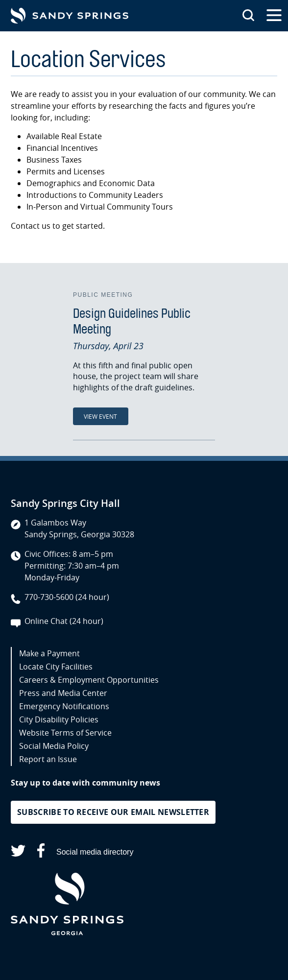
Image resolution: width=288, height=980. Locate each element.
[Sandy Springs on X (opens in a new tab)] (18, 852)
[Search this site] (248, 16)
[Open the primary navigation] (274, 16)
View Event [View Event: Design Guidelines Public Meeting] (100, 416)
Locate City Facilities (56, 667)
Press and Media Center (63, 693)
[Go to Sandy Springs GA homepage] (70, 16)
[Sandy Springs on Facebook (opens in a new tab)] (41, 852)
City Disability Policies (59, 719)
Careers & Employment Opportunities (89, 680)
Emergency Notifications (64, 706)
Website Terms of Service (65, 733)
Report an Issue (48, 759)
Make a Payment (49, 653)
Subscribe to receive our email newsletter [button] (113, 812)
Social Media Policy (54, 746)
